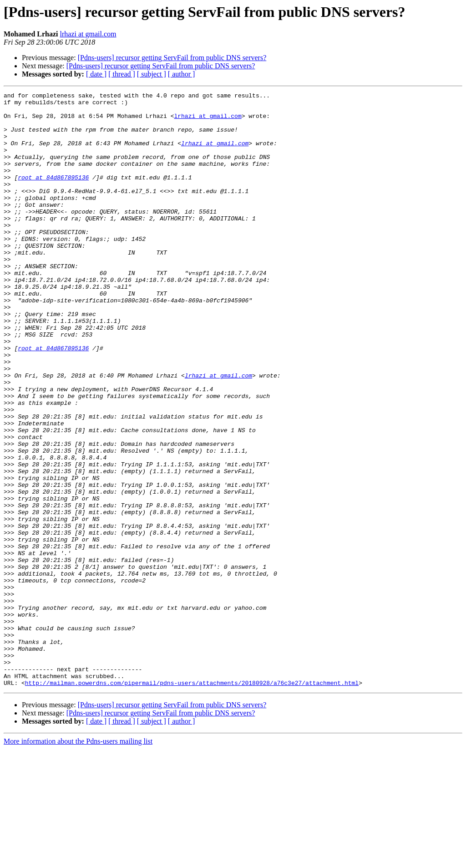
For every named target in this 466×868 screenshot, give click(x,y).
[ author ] (182, 74)
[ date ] (96, 74)
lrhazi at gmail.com (88, 34)
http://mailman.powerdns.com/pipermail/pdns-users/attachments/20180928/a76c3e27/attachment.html (192, 802)
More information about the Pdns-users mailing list (78, 860)
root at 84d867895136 (53, 195)
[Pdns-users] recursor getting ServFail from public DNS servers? (172, 58)
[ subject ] (152, 74)
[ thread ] (122, 74)
